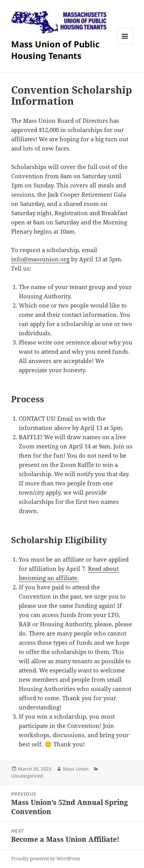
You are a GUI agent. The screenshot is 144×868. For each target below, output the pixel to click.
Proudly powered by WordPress (46, 859)
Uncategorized (27, 776)
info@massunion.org (40, 259)
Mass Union (76, 769)
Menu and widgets (125, 44)
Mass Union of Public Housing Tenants (55, 50)
